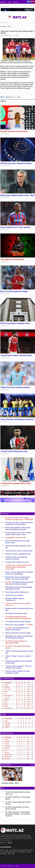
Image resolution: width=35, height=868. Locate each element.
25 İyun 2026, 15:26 (5, 454)
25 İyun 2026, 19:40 (5, 230)
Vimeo (9, 843)
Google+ (32, 2)
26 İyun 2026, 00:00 (5, 134)
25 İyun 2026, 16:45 (5, 390)
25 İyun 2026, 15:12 (5, 486)
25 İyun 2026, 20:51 (5, 166)
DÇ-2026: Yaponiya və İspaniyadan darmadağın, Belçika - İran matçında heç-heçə (18, 814)
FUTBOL (9, 27)
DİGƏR (9, 854)
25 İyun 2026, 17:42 (5, 358)
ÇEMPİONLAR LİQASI (10, 852)
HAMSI (32, 765)
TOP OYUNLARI (14, 850)
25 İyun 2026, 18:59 (5, 294)
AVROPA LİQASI (21, 852)
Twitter (28, 2)
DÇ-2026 (29, 852)
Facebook (30, 2)
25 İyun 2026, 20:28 (5, 198)
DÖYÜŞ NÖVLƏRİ (24, 850)
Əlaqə (10, 2)
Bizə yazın (16, 2)
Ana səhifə (3, 866)
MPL (7, 850)
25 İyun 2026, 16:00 (5, 422)
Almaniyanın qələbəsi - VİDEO (10, 783)
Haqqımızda (3, 2)
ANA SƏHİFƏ (3, 27)
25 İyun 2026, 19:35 (5, 262)
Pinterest (34, 2)
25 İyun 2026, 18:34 (5, 326)
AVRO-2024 (3, 854)
